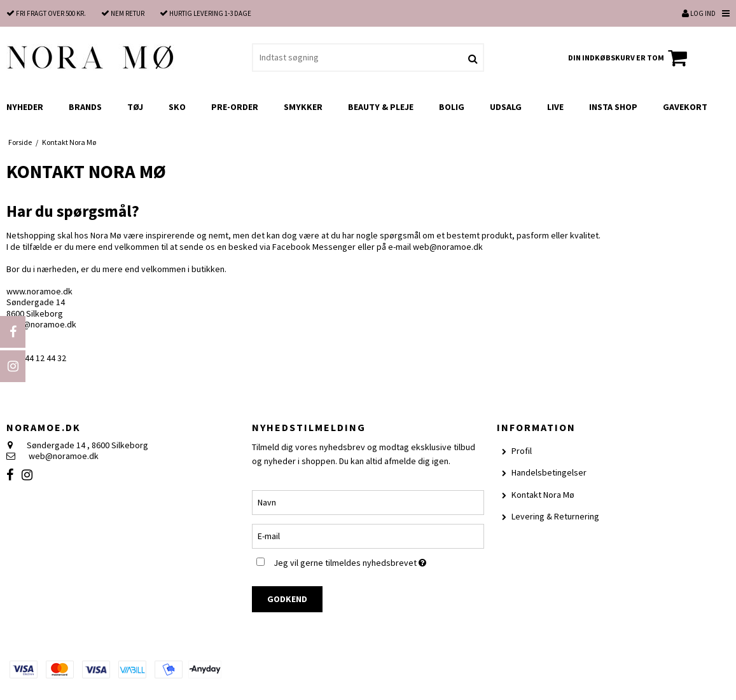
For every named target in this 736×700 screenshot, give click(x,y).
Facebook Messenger (314, 247)
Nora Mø (106, 235)
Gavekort (685, 107)
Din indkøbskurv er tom (629, 58)
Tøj (135, 107)
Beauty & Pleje (381, 107)
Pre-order (235, 107)
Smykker (303, 107)
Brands (85, 107)
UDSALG (506, 107)
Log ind (699, 13)
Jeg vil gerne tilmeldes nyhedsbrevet (379, 561)
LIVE (555, 107)
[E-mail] (368, 535)
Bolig (452, 107)
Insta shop (613, 107)
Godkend (287, 599)
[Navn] (368, 502)
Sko (177, 107)
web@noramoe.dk (448, 247)
